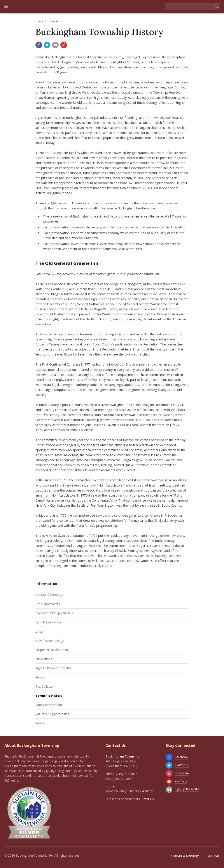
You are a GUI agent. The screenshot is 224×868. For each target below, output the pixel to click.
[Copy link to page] (64, 45)
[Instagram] (169, 773)
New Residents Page (50, 641)
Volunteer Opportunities (52, 714)
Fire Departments (48, 604)
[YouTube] (169, 782)
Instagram (182, 773)
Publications (44, 659)
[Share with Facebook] (39, 45)
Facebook (182, 757)
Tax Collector (45, 686)
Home (39, 21)
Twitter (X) (182, 765)
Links (39, 631)
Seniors (41, 677)
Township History (49, 696)
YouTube (181, 781)
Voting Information (49, 705)
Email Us (148, 799)
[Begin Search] (216, 6)
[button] (6, 7)
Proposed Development (52, 650)
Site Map (213, 856)
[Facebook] (169, 757)
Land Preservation (48, 622)
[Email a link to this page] (55, 45)
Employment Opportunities (54, 613)
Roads (40, 723)
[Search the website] (189, 6)
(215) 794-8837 (122, 779)
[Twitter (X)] (169, 765)
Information (54, 21)
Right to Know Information (54, 668)
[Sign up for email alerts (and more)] (169, 790)
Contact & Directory (49, 594)
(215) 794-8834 (127, 774)
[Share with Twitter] (47, 45)
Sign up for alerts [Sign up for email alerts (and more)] (187, 789)
